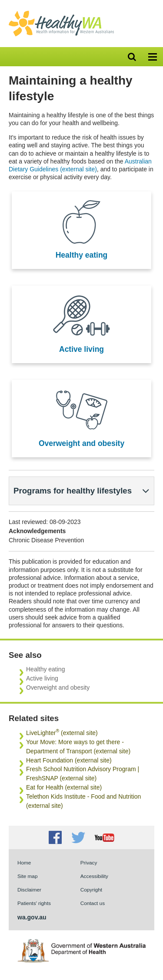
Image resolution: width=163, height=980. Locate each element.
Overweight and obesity (81, 443)
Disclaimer (29, 890)
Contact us (93, 903)
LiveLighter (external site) (62, 733)
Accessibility (94, 876)
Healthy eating (82, 255)
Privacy (89, 863)
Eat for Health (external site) (64, 787)
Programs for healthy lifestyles (73, 491)
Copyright (91, 890)
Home (24, 863)
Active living (81, 349)
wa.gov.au (32, 917)
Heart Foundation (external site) (69, 760)
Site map (27, 876)
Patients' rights (34, 903)
